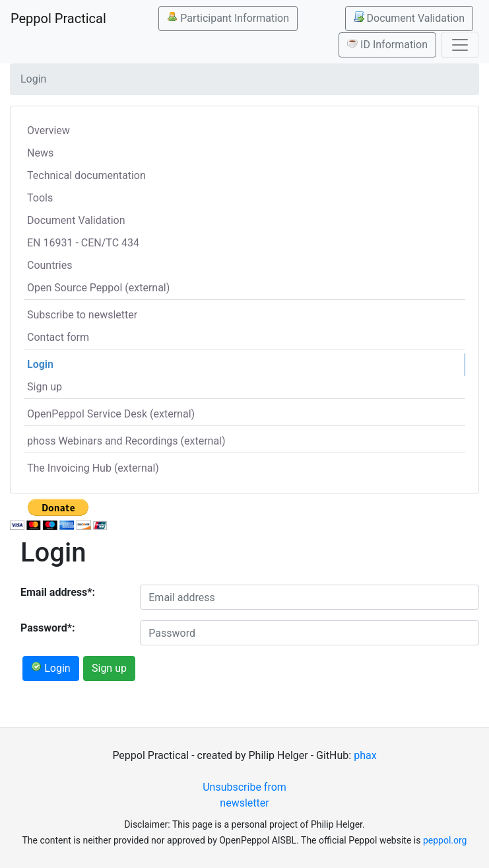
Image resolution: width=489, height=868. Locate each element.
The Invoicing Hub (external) (93, 468)
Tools (40, 198)
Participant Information (228, 18)
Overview (49, 130)
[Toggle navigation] (460, 45)
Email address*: (58, 592)
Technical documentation (86, 175)
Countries (49, 265)
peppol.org (445, 840)
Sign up (45, 387)
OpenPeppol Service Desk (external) (111, 414)
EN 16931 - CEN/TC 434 (83, 243)
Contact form (58, 337)
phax (365, 755)
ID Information (387, 44)
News (40, 153)
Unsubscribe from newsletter (244, 795)
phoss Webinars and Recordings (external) (126, 441)
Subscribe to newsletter (82, 315)
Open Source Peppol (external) (98, 288)
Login (40, 364)
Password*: (48, 628)
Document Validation (409, 18)
